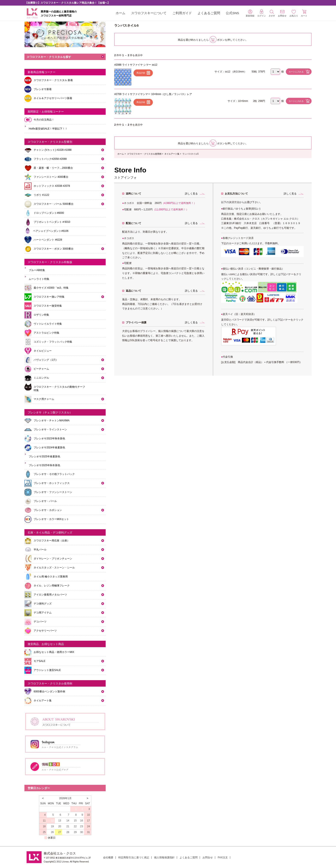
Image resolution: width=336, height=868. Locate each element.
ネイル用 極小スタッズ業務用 (51, 577)
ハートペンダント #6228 (48, 240)
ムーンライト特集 (39, 279)
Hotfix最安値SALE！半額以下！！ (48, 129)
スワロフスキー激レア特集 (49, 297)
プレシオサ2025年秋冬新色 (44, 465)
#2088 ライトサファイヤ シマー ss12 (136, 65)
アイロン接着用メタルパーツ (50, 595)
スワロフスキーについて (149, 13)
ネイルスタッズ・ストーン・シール (54, 568)
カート (304, 13)
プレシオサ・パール (45, 501)
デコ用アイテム (43, 613)
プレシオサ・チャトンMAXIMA (52, 420)
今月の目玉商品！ (44, 120)
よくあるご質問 (209, 13)
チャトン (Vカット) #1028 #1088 (53, 150)
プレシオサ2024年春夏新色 (49, 448)
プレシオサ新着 (43, 89)
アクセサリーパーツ (45, 631)
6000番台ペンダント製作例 (49, 692)
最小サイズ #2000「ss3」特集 (51, 288)
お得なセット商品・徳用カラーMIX (54, 652)
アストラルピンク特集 (46, 333)
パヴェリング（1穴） (46, 360)
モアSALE (40, 661)
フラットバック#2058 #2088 (50, 159)
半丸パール (40, 550)
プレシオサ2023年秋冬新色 (49, 439)
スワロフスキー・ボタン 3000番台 (54, 249)
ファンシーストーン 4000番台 (51, 177)
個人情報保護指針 (164, 857)
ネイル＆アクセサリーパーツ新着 (53, 98)
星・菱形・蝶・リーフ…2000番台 (53, 168)
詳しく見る (191, 194)
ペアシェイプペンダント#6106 (51, 231)
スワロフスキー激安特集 (48, 306)
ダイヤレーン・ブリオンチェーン (53, 559)
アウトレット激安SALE (47, 670)
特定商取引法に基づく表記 (134, 857)
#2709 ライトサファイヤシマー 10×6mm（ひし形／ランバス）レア (153, 94)
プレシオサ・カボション (48, 510)
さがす (272, 13)
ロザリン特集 (41, 315)
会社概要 (108, 857)
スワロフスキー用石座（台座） (52, 541)
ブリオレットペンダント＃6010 (52, 222)
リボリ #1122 (41, 195)
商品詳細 (141, 73)
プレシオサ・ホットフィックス (52, 483)
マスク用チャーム (44, 399)
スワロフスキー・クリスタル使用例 (144, 154)
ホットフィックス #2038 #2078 (52, 186)
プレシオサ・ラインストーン (50, 429)
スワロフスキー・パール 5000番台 (54, 204)
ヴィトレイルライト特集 (48, 324)
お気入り (294, 13)
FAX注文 (223, 857)
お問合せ (208, 857)
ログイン (262, 13)
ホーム (121, 13)
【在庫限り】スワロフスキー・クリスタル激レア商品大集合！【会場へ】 (67, 3)
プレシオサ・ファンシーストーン (53, 492)
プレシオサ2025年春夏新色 (44, 457)
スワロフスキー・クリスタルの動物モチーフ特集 (59, 389)
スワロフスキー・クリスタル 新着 (53, 80)
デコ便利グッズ (43, 604)
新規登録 (250, 13)
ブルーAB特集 (37, 270)
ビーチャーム (41, 369)
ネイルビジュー (43, 351)
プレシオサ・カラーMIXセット (51, 519)
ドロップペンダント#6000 (49, 213)
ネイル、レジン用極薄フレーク (52, 586)
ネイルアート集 (172, 154)
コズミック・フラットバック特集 (53, 342)
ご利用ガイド (182, 13)
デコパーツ (40, 622)
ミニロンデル (41, 378)
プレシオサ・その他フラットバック (54, 474)
